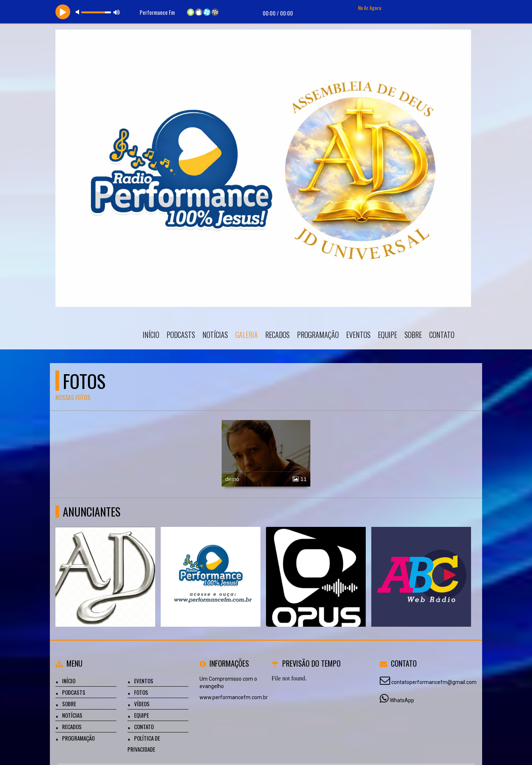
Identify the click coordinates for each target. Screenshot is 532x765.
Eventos (358, 335)
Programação (318, 335)
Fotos (141, 692)
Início (151, 335)
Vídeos (142, 704)
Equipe (388, 335)
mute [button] (79, 12)
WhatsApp (402, 700)
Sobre (413, 335)
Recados (277, 335)
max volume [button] (117, 12)
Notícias (215, 335)
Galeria (247, 335)
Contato (442, 335)
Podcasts (181, 335)
